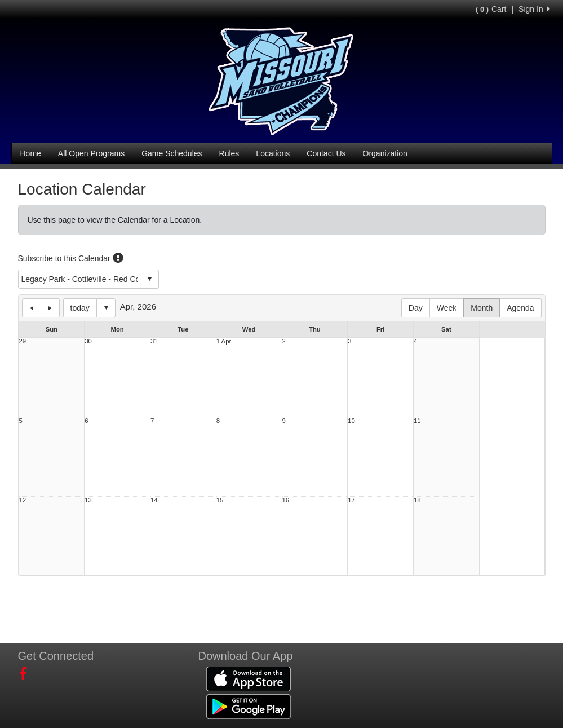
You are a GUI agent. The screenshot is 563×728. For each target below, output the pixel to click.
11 (417, 421)
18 (417, 500)
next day (50, 308)
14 (154, 500)
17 (351, 500)
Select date (106, 308)
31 (154, 341)
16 (286, 500)
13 (88, 500)
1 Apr (224, 341)
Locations (273, 153)
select (149, 279)
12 (23, 500)
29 (23, 341)
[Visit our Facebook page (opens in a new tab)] (27, 674)
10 (351, 421)
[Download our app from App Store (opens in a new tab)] (249, 678)
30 (88, 341)
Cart (491, 9)
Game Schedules (172, 153)
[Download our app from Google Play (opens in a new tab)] (249, 705)
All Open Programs (91, 153)
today (80, 308)
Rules (229, 153)
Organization (385, 153)
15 (220, 500)
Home (31, 153)
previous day (32, 308)
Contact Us (326, 153)
